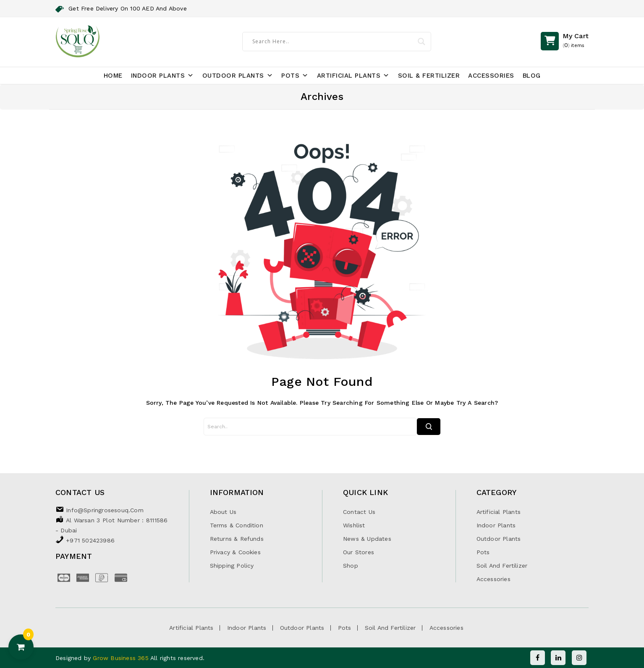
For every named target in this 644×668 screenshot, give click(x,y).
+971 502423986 (90, 540)
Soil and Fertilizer (502, 566)
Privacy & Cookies (235, 552)
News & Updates (367, 539)
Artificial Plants (353, 76)
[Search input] (332, 41)
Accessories (491, 76)
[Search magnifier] (421, 42)
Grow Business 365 (122, 658)
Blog (532, 76)
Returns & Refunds (237, 539)
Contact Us (359, 512)
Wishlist (354, 525)
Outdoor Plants (238, 76)
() (576, 41)
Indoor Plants (162, 76)
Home (113, 76)
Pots (295, 76)
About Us (223, 512)
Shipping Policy (232, 566)
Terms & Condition (237, 525)
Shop (351, 566)
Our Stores (359, 552)
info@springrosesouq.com (105, 510)
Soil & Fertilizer (429, 76)
